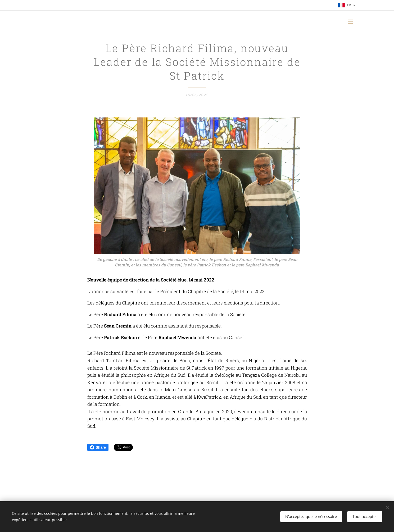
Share (98, 447)
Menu (350, 22)
